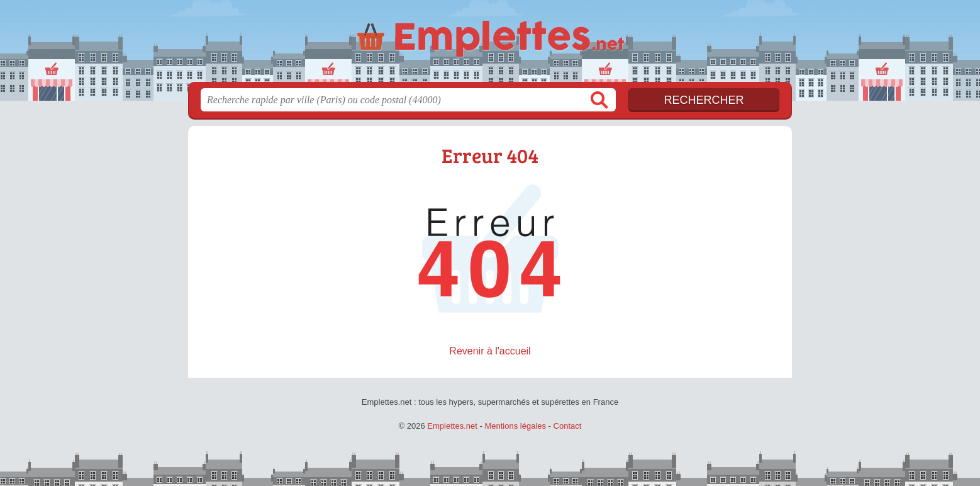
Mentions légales (515, 426)
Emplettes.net (452, 426)
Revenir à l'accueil (490, 351)
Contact (568, 426)
